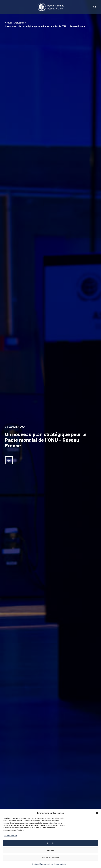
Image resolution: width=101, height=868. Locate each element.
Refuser (50, 850)
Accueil (9, 23)
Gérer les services (11, 836)
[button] (97, 813)
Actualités (19, 23)
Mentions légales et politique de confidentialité (49, 864)
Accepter (50, 843)
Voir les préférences (50, 858)
